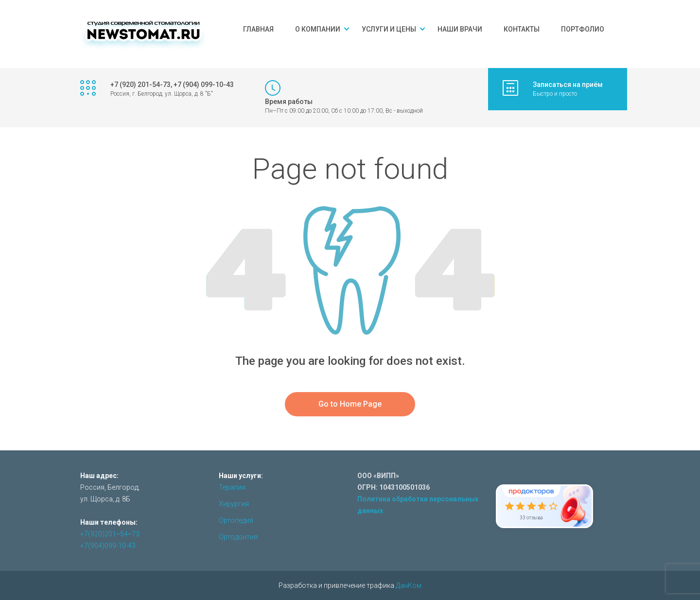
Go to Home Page (350, 404)
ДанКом (409, 585)
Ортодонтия (238, 537)
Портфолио (583, 29)
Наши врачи (460, 29)
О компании (318, 29)
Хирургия (234, 504)
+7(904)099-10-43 (108, 546)
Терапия (232, 487)
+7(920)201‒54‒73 (110, 534)
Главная (258, 29)
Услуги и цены (389, 29)
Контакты (522, 29)
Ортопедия (236, 520)
